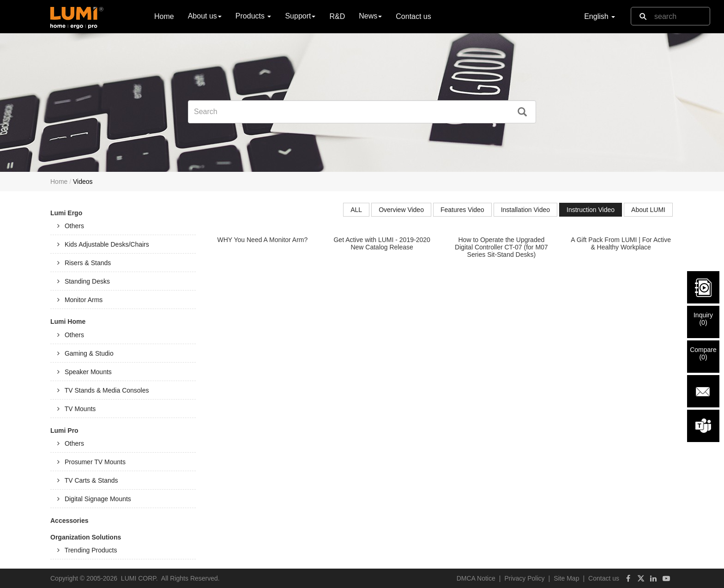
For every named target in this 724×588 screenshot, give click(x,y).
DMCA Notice (476, 578)
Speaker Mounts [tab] (84, 372)
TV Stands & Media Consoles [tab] (103, 390)
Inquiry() (703, 319)
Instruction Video (591, 210)
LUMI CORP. (139, 578)
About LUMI (648, 210)
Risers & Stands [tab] (84, 263)
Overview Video (401, 210)
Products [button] (253, 16)
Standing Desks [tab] (84, 281)
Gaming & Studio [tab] (85, 353)
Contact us (413, 16)
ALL (356, 210)
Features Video (462, 210)
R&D (337, 16)
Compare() (703, 353)
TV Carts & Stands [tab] (88, 480)
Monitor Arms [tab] (80, 300)
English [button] (600, 16)
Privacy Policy (524, 578)
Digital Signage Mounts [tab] (94, 499)
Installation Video (525, 210)
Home (164, 16)
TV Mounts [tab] (76, 409)
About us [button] (205, 16)
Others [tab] (71, 226)
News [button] (370, 16)
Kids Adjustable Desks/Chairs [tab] (103, 244)
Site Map (566, 578)
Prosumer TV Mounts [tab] (91, 462)
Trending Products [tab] (87, 550)
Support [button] (300, 16)
